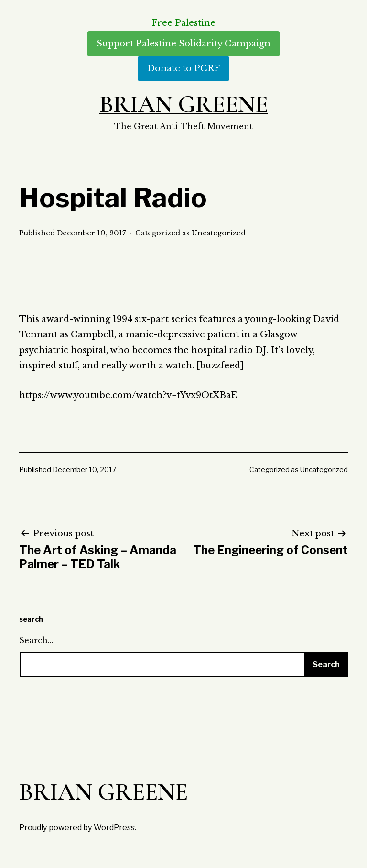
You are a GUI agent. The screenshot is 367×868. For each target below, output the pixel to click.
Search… (36, 640)
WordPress (114, 827)
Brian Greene (184, 104)
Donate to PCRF (183, 68)
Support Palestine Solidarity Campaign (183, 44)
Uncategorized (219, 233)
